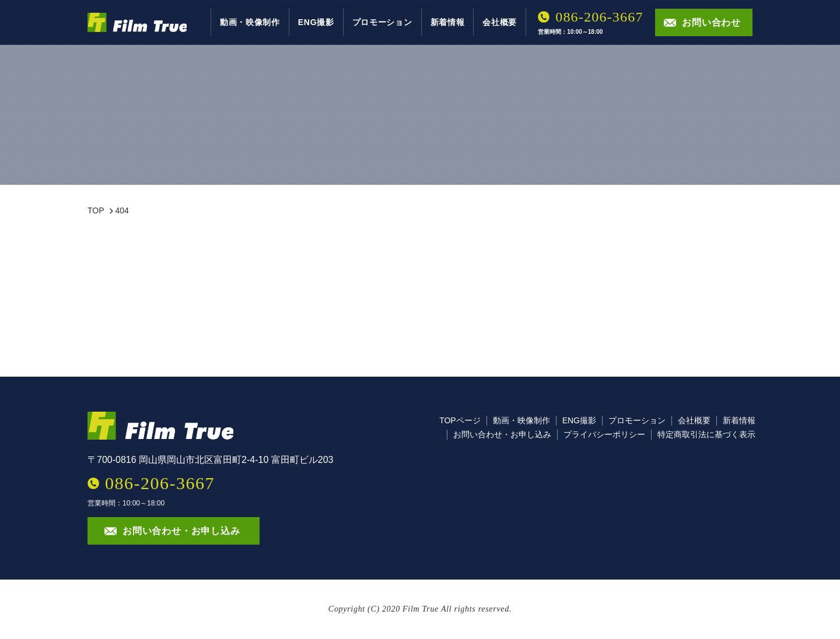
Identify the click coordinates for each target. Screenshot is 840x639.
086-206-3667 (599, 17)
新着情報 (448, 22)
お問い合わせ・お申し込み (502, 434)
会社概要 (500, 22)
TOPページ (460, 420)
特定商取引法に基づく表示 (706, 434)
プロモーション (382, 22)
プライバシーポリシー (604, 434)
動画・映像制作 (250, 22)
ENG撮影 (316, 22)
